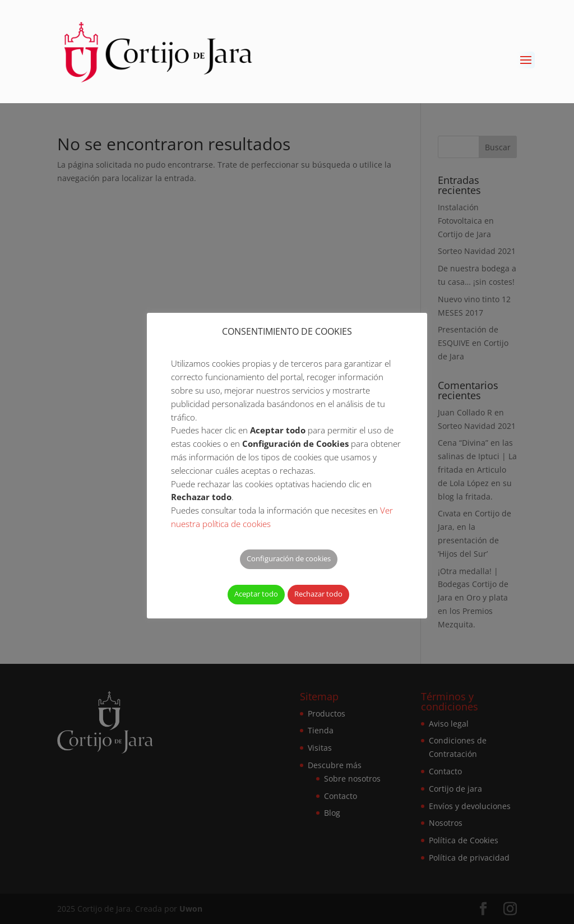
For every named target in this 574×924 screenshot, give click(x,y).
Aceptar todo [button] (256, 594)
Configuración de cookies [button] (289, 558)
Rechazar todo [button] (318, 594)
